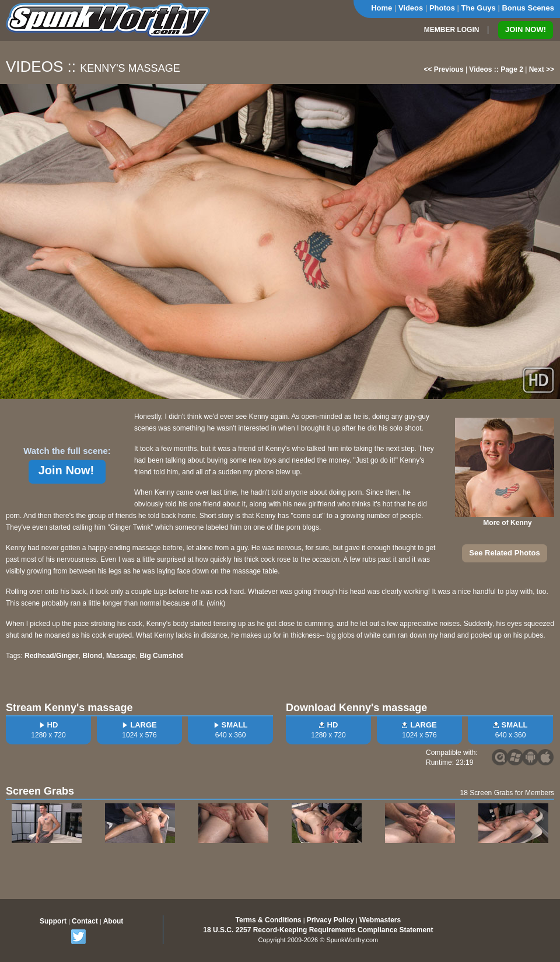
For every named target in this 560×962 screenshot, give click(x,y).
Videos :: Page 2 (496, 69)
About (113, 921)
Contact (85, 921)
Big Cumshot (161, 656)
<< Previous (444, 69)
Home (381, 8)
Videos (411, 8)
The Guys (479, 8)
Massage (121, 656)
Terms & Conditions (269, 920)
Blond (92, 656)
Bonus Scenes (528, 8)
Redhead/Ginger (52, 656)
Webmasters (380, 920)
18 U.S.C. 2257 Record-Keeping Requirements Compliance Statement (318, 930)
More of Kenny (507, 523)
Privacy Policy (330, 920)
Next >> (542, 69)
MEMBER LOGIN (452, 30)
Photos (442, 8)
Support (53, 921)
